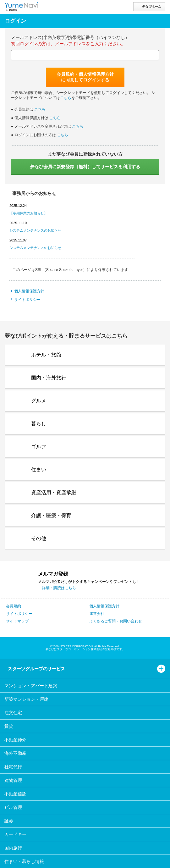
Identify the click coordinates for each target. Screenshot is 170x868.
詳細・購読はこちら (59, 588)
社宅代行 (13, 767)
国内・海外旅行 (49, 378)
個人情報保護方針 (29, 291)
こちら (66, 98)
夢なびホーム (152, 6)
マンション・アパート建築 (31, 686)
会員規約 (14, 606)
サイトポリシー (27, 300)
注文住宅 (13, 713)
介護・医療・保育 (51, 515)
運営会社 (97, 614)
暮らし (39, 424)
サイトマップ (17, 621)
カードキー (15, 834)
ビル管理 (13, 807)
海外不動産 (15, 753)
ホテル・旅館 (46, 355)
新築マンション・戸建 (26, 699)
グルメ (39, 401)
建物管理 (13, 780)
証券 (9, 821)
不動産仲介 (15, 740)
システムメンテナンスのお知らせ (35, 230)
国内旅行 (13, 848)
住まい (39, 470)
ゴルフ (39, 447)
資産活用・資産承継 (54, 492)
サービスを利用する (85, 167)
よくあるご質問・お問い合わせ (116, 621)
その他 (39, 538)
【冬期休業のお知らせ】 (28, 213)
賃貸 (9, 726)
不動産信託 (15, 794)
